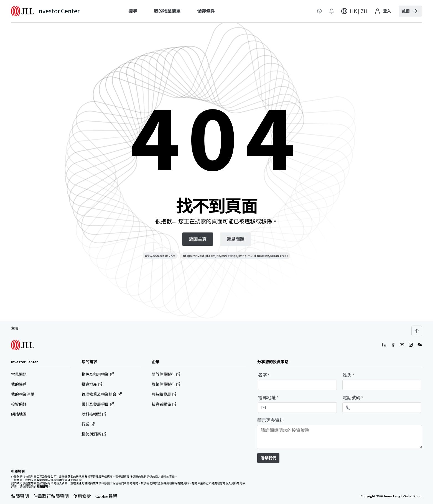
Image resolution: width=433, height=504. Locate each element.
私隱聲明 (20, 496)
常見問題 (19, 374)
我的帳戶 (19, 384)
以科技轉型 (94, 414)
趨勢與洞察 (94, 434)
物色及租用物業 (98, 374)
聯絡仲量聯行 (166, 384)
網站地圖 (19, 414)
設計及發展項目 (98, 404)
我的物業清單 (23, 394)
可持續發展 (164, 394)
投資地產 (92, 384)
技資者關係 (164, 404)
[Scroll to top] (417, 331)
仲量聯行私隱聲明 (51, 496)
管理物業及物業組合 (102, 394)
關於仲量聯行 (166, 374)
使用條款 (82, 496)
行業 (88, 424)
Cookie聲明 (106, 496)
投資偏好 (19, 404)
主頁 (15, 328)
